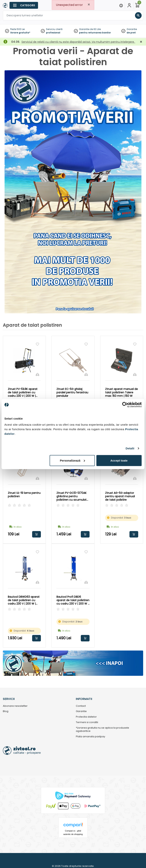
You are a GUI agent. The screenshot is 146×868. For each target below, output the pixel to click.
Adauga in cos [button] (36, 534)
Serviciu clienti (54, 29)
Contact (81, 706)
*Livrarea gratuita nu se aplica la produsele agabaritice (102, 730)
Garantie (132, 29)
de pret (131, 33)
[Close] (89, 5)
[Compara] (37, 374)
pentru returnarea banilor (95, 33)
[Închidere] (141, 42)
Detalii (130, 448)
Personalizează (72, 460)
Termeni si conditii (87, 722)
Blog (6, 711)
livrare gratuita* (20, 33)
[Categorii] (24, 5)
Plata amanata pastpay (90, 737)
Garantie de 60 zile (90, 29)
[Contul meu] (129, 5)
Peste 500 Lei (17, 29)
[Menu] (121, 5)
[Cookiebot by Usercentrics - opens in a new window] (125, 405)
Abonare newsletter (15, 706)
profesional (53, 33)
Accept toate (119, 460)
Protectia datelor (86, 717)
